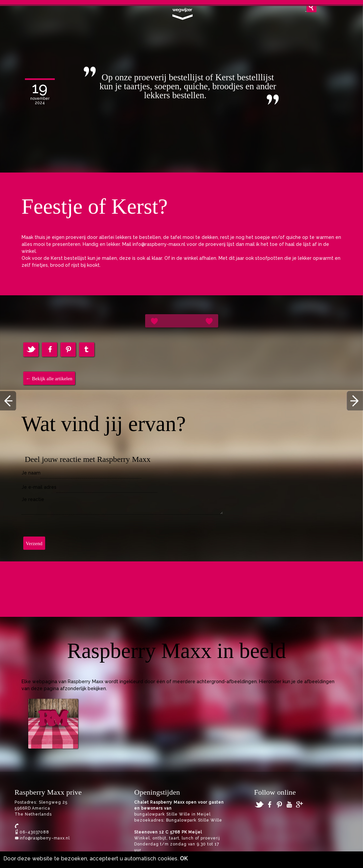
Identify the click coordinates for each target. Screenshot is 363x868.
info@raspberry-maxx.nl (45, 838)
